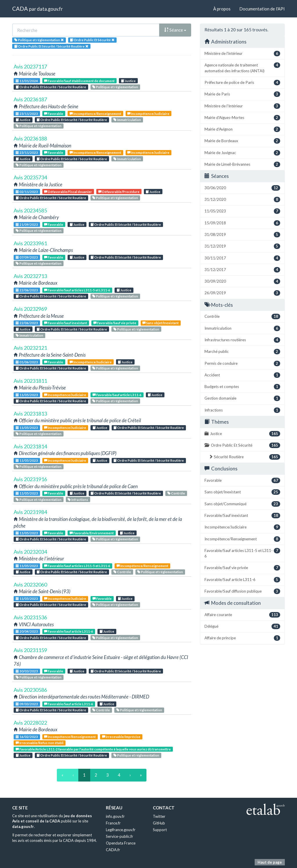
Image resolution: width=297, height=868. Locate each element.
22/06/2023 (27, 290)
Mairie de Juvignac (242, 153)
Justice (128, 81)
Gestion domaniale (242, 398)
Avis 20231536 (30, 617)
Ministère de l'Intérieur (242, 106)
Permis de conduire (242, 363)
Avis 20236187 (30, 99)
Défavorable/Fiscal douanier (68, 192)
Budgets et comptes (242, 387)
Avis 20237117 (30, 66)
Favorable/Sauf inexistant (66, 323)
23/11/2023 (27, 114)
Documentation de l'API (262, 9)
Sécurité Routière (245, 457)
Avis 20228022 (30, 723)
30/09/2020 (242, 281)
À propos (222, 9)
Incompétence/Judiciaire (148, 114)
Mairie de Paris (242, 94)
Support (160, 830)
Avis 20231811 (30, 381)
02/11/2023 (27, 192)
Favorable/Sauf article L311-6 (117, 395)
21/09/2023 (27, 224)
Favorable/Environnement (92, 533)
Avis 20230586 (30, 690)
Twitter (159, 816)
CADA (20, 9)
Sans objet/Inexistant (161, 323)
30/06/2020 (242, 188)
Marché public (242, 352)
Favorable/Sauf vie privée (115, 323)
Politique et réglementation (115, 87)
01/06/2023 (27, 362)
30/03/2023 (27, 671)
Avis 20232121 (30, 348)
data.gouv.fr (50, 9)
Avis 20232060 (30, 584)
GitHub (159, 823)
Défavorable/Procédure (119, 192)
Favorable (54, 114)
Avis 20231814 (30, 446)
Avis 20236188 (30, 138)
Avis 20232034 (30, 552)
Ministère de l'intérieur (242, 54)
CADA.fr (113, 850)
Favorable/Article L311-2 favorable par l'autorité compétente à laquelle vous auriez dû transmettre (93, 749)
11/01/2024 (27, 81)
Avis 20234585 (30, 210)
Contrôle (176, 493)
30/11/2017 (242, 258)
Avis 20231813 (30, 414)
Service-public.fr (119, 836)
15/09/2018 (242, 223)
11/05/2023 (27, 395)
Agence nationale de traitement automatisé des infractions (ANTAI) (242, 68)
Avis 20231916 (30, 479)
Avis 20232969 (30, 309)
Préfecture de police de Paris (242, 83)
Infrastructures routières (242, 340)
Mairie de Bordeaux (242, 141)
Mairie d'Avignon (242, 129)
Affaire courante (242, 615)
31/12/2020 (242, 200)
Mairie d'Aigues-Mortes (242, 118)
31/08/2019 (242, 235)
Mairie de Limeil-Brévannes (242, 164)
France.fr (113, 823)
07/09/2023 (27, 257)
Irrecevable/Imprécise (121, 737)
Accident (242, 375)
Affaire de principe (242, 638)
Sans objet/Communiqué (242, 504)
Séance (175, 30)
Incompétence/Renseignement (95, 114)
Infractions (78, 500)
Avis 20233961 (30, 243)
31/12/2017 (242, 270)
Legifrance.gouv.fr (121, 830)
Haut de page (270, 862)
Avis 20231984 (30, 512)
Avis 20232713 (30, 276)
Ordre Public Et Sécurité (242, 445)
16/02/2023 (27, 737)
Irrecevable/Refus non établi (40, 743)
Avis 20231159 (30, 650)
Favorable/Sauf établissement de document (79, 81)
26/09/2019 (242, 293)
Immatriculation (127, 120)
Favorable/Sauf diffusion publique (242, 591)
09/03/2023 (27, 704)
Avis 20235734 (30, 177)
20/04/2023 (27, 631)
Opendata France (121, 843)
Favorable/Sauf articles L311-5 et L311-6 (77, 290)
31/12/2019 (242, 246)
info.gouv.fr (115, 816)
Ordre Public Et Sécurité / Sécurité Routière (51, 87)
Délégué (242, 626)
